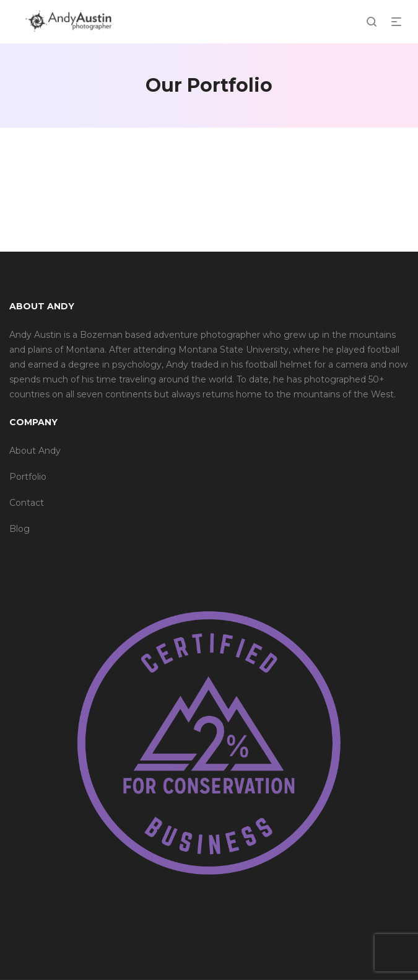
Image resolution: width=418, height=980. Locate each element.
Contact (27, 503)
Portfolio (28, 477)
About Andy (35, 451)
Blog (20, 529)
